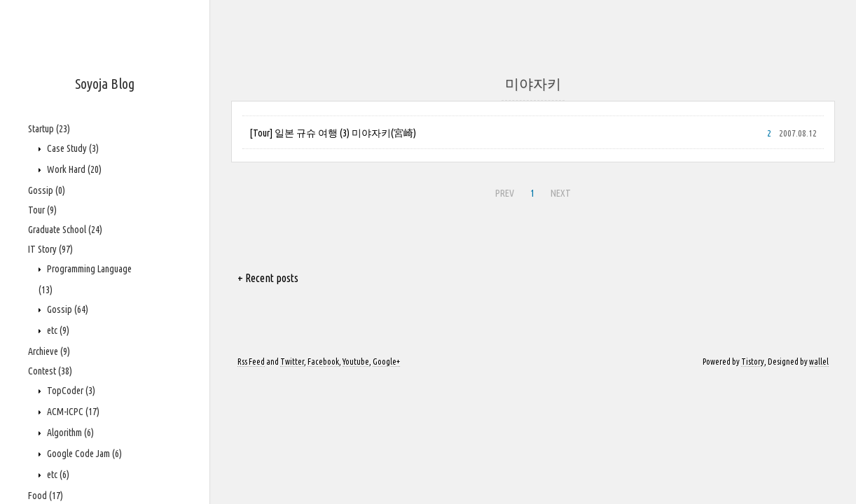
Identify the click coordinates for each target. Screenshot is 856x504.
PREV (505, 193)
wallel (819, 362)
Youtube (356, 362)
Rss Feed (251, 362)
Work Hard (73, 169)
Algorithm (69, 433)
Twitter (292, 362)
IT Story (50, 249)
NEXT (561, 193)
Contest (50, 371)
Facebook (323, 362)
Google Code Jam (83, 454)
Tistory (753, 362)
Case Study (72, 148)
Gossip (47, 190)
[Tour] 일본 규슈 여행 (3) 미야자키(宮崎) (333, 133)
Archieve (49, 351)
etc (57, 330)
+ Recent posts (268, 278)
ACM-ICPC (72, 412)
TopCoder (70, 391)
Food (46, 496)
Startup (49, 129)
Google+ (386, 362)
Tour (42, 210)
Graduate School (65, 230)
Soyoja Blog (105, 84)
